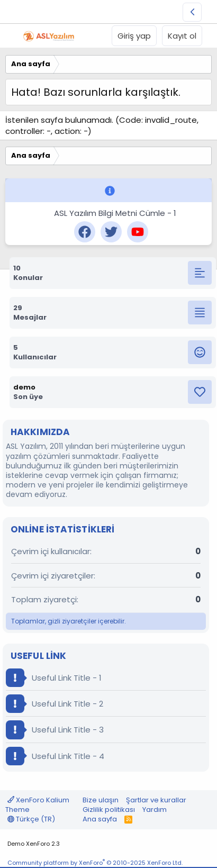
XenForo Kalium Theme (37, 805)
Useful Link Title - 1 (54, 678)
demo (24, 387)
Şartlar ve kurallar (156, 800)
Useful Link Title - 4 (55, 756)
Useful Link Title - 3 (55, 730)
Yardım (155, 810)
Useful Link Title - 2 (55, 704)
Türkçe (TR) (31, 819)
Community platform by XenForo (95, 863)
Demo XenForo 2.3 (34, 844)
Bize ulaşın (101, 800)
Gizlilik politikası (109, 810)
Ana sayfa (100, 819)
